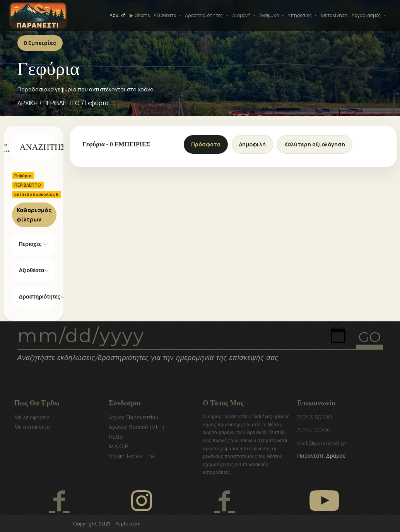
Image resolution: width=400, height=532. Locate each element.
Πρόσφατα (206, 144)
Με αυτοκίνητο (32, 427)
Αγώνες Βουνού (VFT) (137, 427)
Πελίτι (116, 437)
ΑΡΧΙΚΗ (27, 103)
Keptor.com (128, 524)
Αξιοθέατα (32, 270)
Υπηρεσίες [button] (301, 15)
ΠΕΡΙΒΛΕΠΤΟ (61, 103)
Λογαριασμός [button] (367, 15)
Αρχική (118, 15)
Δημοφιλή (252, 144)
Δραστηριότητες (37, 297)
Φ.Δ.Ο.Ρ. (119, 446)
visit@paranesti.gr (322, 443)
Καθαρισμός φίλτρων (34, 215)
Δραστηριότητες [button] (205, 15)
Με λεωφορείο (32, 417)
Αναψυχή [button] (270, 15)
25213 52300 (314, 430)
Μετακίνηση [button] (334, 15)
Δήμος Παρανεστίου (134, 417)
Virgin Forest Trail (133, 456)
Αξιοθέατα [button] (166, 15)
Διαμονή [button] (242, 15)
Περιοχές (30, 244)
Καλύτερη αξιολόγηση (315, 144)
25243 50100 (315, 417)
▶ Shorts (140, 15)
